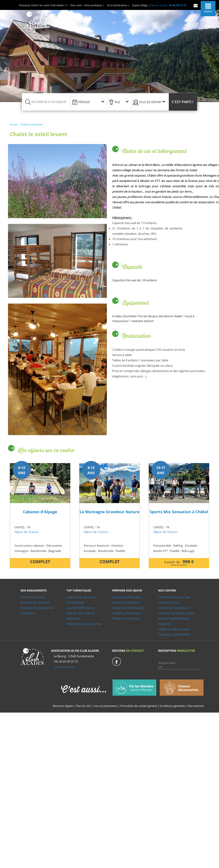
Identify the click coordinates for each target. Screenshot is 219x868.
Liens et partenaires (106, 706)
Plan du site (83, 706)
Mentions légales (63, 706)
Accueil (13, 124)
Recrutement (196, 706)
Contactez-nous (64, 667)
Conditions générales (173, 706)
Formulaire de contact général (139, 706)
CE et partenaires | (118, 5)
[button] (183, 102)
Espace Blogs (140, 5)
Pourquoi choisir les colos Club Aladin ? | (44, 5)
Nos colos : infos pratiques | (87, 5)
